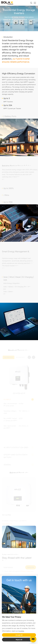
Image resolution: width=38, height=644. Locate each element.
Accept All (19, 635)
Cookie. (21, 631)
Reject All (19, 640)
